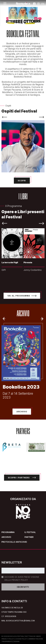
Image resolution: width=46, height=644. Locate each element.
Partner (29, 537)
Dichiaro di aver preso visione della (22, 578)
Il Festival (30, 532)
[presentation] (5, 117)
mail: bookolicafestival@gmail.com (18, 621)
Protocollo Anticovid (14, 542)
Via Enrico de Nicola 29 (12, 608)
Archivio (6, 537)
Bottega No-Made (33, 636)
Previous (3, 319)
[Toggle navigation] (5, 3)
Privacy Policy (20, 580)
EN (42, 3)
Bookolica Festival (16, 636)
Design (16, 641)
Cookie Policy (21, 639)
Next (43, 319)
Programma (8, 532)
